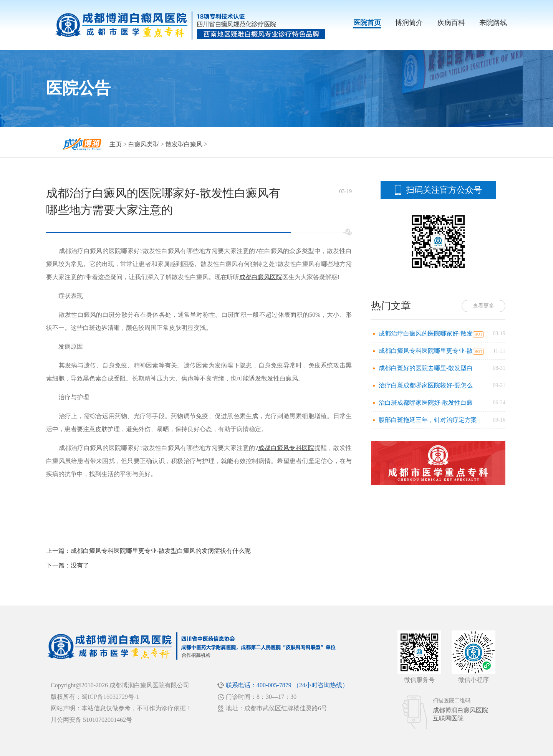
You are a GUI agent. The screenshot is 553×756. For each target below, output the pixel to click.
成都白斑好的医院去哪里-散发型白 (426, 368)
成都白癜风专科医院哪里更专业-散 (426, 351)
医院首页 (367, 23)
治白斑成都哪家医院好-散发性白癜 (426, 403)
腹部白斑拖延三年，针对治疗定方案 (428, 420)
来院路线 (493, 23)
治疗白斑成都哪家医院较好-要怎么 (426, 385)
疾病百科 (451, 23)
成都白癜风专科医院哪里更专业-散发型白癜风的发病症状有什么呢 (161, 551)
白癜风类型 (144, 144)
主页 (116, 144)
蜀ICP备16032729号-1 (110, 697)
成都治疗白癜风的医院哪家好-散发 (426, 333)
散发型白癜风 (184, 144)
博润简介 (409, 23)
